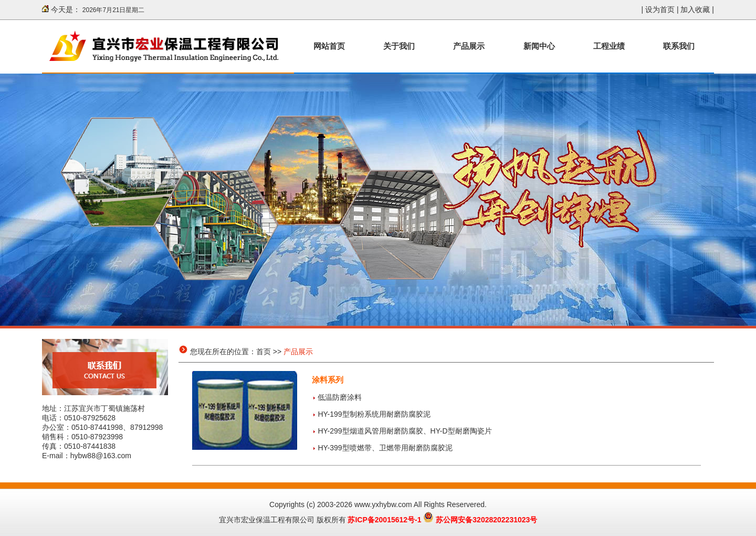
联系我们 (679, 46)
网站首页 (329, 46)
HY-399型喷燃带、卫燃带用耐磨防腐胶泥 (385, 448)
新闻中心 (539, 46)
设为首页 (660, 9)
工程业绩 (609, 46)
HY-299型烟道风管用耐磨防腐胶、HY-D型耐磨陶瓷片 (405, 431)
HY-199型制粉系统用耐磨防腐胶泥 (374, 414)
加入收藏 (695, 9)
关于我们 (399, 46)
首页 (264, 352)
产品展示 (469, 46)
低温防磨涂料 (340, 397)
